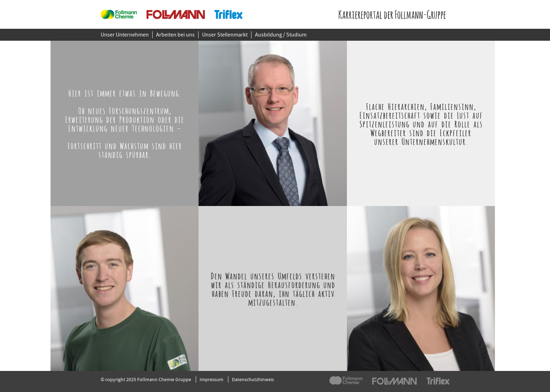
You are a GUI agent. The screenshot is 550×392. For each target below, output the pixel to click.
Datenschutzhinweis (253, 379)
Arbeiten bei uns (175, 35)
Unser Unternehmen (125, 35)
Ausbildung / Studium (281, 35)
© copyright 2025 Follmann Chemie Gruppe (146, 379)
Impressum (212, 379)
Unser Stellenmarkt (225, 35)
